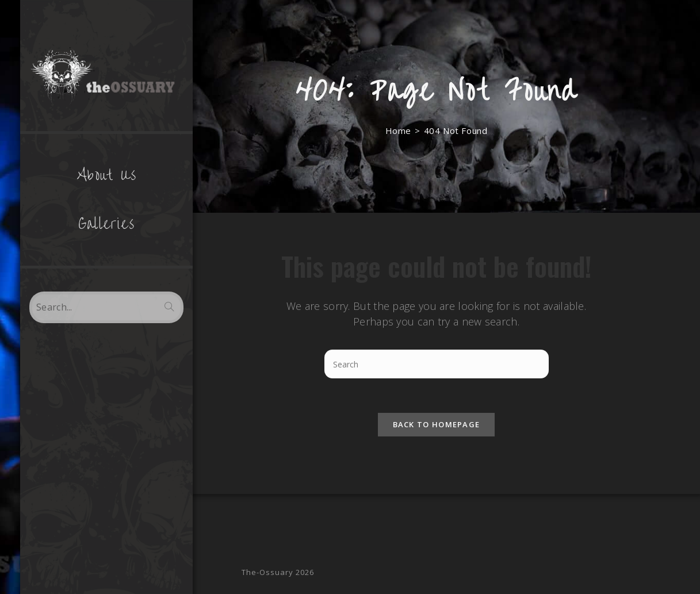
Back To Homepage (437, 424)
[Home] (398, 131)
